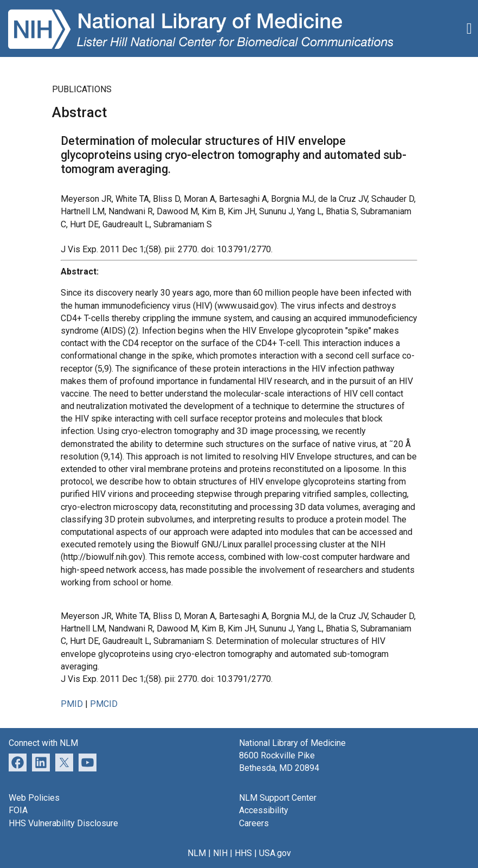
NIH (220, 853)
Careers (254, 823)
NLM (197, 853)
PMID (72, 704)
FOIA (18, 810)
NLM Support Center (278, 798)
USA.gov (275, 853)
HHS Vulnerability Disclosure (63, 823)
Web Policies (34, 798)
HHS (243, 853)
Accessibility (264, 810)
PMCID (104, 704)
